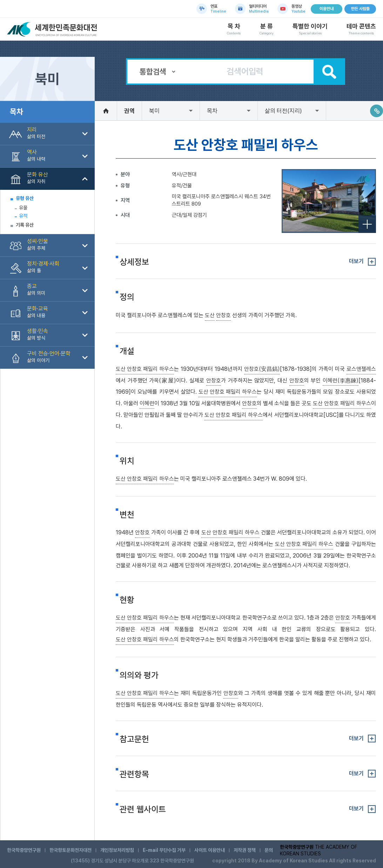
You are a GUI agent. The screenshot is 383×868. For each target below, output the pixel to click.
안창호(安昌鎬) (262, 369)
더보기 (356, 261)
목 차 (234, 29)
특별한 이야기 (310, 29)
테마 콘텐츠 (361, 29)
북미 (154, 111)
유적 (23, 216)
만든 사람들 (360, 9)
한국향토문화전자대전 (70, 850)
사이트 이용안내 (210, 850)
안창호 (223, 315)
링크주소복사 (377, 111)
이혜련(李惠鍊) (341, 380)
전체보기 (367, 224)
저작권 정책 (245, 850)
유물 (23, 208)
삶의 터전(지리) (283, 111)
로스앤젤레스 (361, 369)
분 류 (267, 29)
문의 (269, 850)
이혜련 (147, 403)
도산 (210, 315)
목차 (212, 111)
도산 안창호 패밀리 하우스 (145, 369)
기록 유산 (25, 225)
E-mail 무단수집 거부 (164, 850)
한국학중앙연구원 (24, 850)
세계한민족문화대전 (53, 29)
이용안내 (327, 9)
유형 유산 (25, 198)
